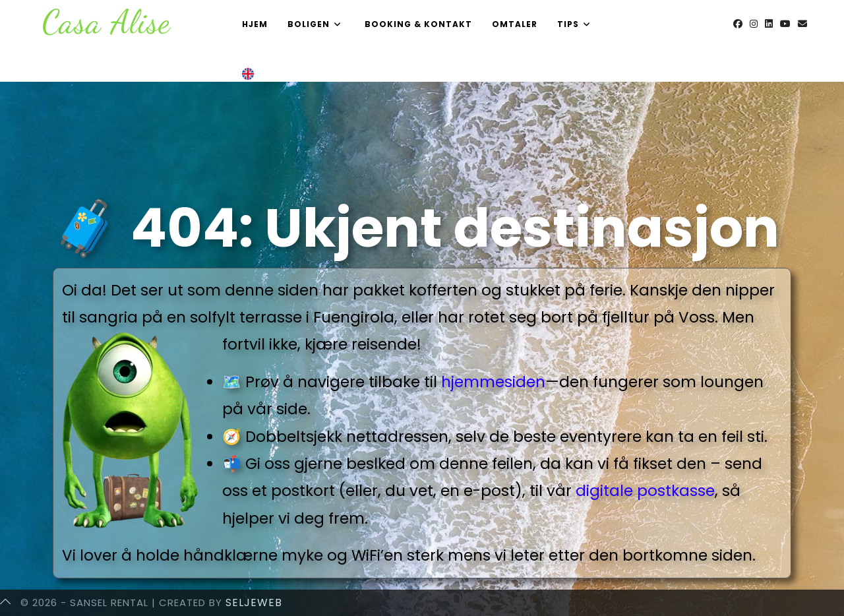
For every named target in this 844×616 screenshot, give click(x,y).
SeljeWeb (254, 602)
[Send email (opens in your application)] (802, 24)
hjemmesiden (493, 382)
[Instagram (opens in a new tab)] (754, 24)
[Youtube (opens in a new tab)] (785, 24)
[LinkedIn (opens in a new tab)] (769, 24)
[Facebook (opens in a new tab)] (738, 24)
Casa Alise (106, 22)
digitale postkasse (645, 491)
